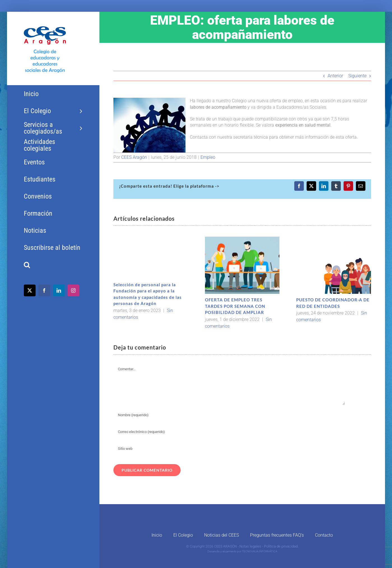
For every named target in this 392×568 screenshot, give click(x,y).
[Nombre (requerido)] (229, 415)
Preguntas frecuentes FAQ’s (277, 535)
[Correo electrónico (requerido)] (229, 432)
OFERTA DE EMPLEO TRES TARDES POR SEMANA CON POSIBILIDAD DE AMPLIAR (235, 306)
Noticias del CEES (221, 535)
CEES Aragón (134, 157)
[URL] (229, 449)
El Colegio (183, 535)
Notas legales (250, 546)
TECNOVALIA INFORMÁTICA (260, 551)
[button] (53, 265)
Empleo (208, 157)
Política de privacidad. (281, 546)
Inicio (157, 535)
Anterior (335, 76)
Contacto (324, 535)
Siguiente (357, 76)
